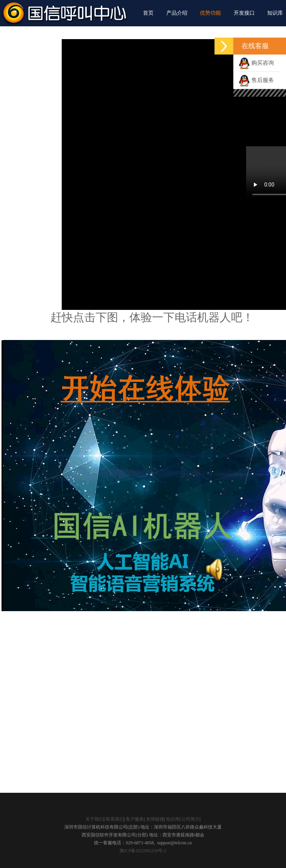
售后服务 (256, 80)
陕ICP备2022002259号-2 (143, 851)
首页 (148, 13)
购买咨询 (256, 63)
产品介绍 (177, 13)
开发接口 (244, 13)
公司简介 (190, 819)
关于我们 (94, 819)
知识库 (275, 13)
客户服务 (135, 819)
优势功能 (210, 13)
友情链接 (155, 819)
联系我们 (115, 819)
